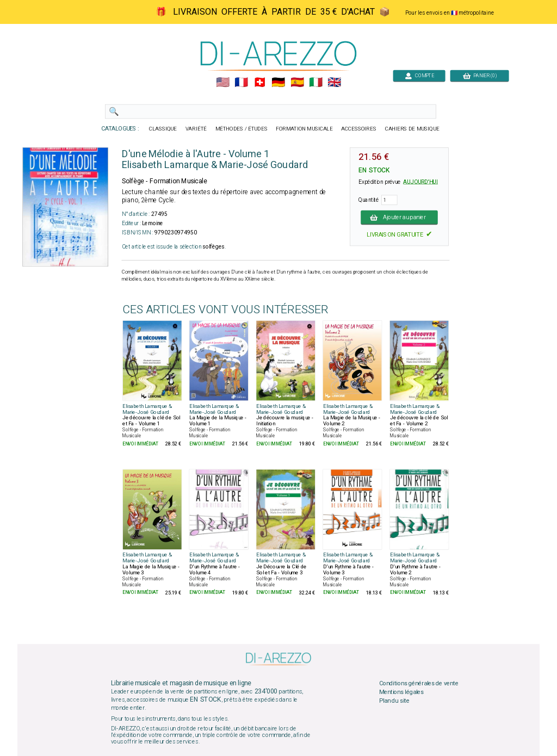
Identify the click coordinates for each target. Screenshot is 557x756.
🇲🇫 (241, 83)
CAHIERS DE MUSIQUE (412, 129)
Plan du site (394, 701)
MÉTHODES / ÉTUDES (242, 129)
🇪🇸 (297, 83)
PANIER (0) (480, 75)
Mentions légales (401, 692)
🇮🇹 (316, 83)
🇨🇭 (260, 83)
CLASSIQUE (163, 129)
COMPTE (419, 75)
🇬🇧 (334, 83)
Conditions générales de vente (419, 684)
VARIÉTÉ (196, 129)
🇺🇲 (223, 83)
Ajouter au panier (399, 217)
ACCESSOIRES (359, 129)
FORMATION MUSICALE (304, 129)
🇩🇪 (278, 83)
